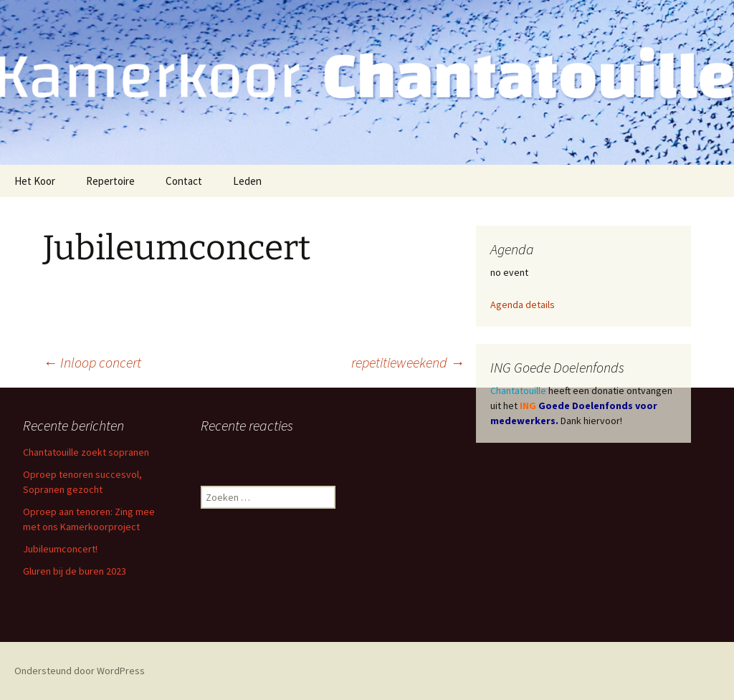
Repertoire (110, 181)
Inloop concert (92, 362)
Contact (184, 181)
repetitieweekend (408, 362)
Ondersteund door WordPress (80, 671)
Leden (247, 181)
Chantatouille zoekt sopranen (86, 452)
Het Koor (35, 181)
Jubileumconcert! (60, 549)
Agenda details (523, 305)
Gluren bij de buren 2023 (75, 571)
